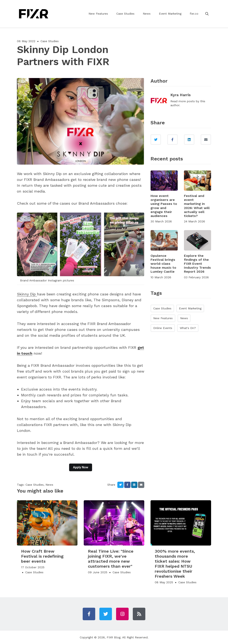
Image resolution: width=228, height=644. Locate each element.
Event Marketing (170, 14)
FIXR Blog (114, 637)
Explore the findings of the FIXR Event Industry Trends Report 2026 (197, 264)
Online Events (163, 328)
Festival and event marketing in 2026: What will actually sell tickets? (197, 206)
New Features (98, 14)
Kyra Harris (180, 95)
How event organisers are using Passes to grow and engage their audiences (164, 206)
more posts (187, 101)
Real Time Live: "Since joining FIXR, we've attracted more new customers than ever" (111, 559)
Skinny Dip (27, 294)
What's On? (188, 328)
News (147, 14)
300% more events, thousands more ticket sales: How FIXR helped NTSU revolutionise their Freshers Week (175, 564)
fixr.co (194, 14)
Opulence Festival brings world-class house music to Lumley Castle (163, 264)
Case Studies (125, 14)
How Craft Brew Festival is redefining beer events (42, 556)
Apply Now (81, 467)
